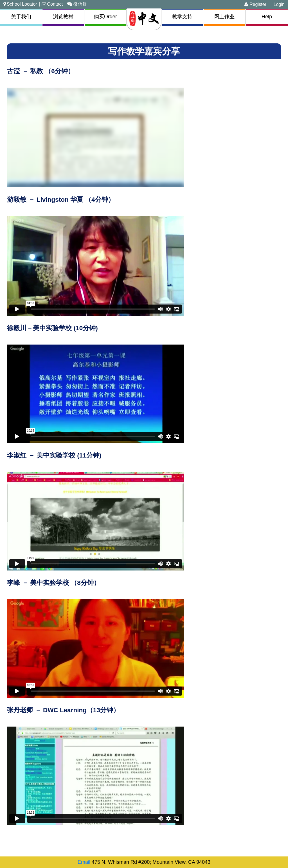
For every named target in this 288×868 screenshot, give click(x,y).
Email (84, 862)
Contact (52, 4)
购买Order (105, 17)
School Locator (20, 4)
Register (255, 4)
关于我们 (21, 17)
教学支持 (182, 17)
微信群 (77, 4)
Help (267, 17)
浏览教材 (63, 17)
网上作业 (224, 17)
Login (279, 4)
